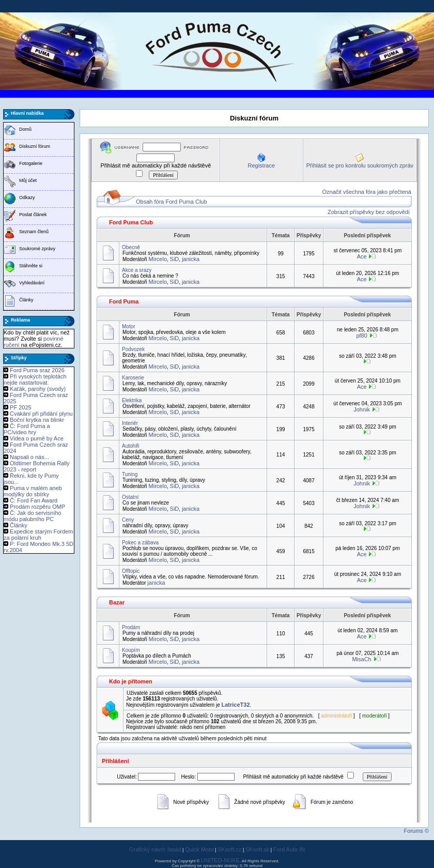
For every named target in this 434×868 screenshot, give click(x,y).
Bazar (117, 602)
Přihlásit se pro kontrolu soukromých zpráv (360, 165)
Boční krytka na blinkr (37, 420)
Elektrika (132, 400)
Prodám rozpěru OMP (37, 507)
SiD (175, 259)
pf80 (361, 336)
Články (26, 300)
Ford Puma (124, 301)
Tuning (130, 474)
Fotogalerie (31, 163)
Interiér (130, 423)
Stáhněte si (31, 266)
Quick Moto (199, 849)
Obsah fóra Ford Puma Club (172, 202)
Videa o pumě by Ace (37, 438)
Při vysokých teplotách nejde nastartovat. (35, 379)
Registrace (261, 165)
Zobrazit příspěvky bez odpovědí (369, 212)
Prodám (131, 627)
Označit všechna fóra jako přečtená (367, 192)
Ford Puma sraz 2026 (37, 370)
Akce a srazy (137, 270)
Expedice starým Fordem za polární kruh (38, 535)
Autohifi (130, 446)
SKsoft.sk (257, 849)
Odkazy (27, 197)
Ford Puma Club (131, 222)
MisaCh (361, 659)
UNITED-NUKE (220, 860)
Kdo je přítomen (131, 681)
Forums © (416, 831)
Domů (25, 129)
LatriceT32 (236, 705)
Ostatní (130, 497)
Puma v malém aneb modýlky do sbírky (33, 491)
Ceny (128, 520)
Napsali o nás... (29, 457)
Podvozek (133, 349)
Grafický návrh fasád (155, 849)
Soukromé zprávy (37, 249)
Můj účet (28, 180)
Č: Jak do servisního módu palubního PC (33, 516)
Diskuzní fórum (35, 146)
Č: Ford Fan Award (34, 500)
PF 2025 (21, 407)
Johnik (362, 409)
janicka (191, 259)
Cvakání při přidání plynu (41, 414)
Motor (129, 326)
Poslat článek (33, 215)
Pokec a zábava (140, 543)
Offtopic (131, 571)
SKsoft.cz (229, 849)
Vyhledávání (32, 283)
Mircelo (158, 259)
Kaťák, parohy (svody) (38, 389)
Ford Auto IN (289, 849)
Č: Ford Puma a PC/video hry (27, 429)
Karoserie (133, 378)
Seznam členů (34, 232)
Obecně (131, 247)
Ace (362, 256)
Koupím (131, 650)
